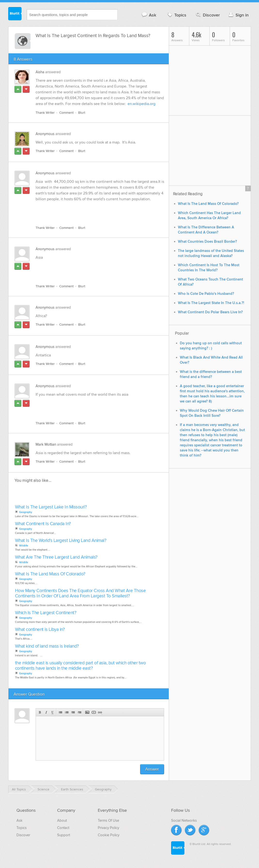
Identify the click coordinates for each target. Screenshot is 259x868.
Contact (63, 828)
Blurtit (15, 14)
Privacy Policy (108, 828)
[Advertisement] (91, 211)
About (62, 820)
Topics (176, 15)
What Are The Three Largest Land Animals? (56, 557)
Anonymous (45, 134)
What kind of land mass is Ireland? (47, 646)
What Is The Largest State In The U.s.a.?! (211, 303)
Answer (152, 769)
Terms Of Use (108, 820)
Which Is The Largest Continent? (46, 613)
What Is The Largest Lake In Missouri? (51, 507)
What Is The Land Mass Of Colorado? (50, 574)
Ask (149, 15)
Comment (66, 113)
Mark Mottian (46, 444)
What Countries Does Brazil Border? (207, 242)
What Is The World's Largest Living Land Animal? (61, 541)
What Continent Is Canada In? (43, 524)
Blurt (82, 113)
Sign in (238, 15)
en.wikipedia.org (141, 104)
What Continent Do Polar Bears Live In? (210, 312)
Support (64, 835)
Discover (207, 15)
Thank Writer (45, 113)
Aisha (40, 72)
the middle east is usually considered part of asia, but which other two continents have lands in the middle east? (80, 666)
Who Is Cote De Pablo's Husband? (206, 294)
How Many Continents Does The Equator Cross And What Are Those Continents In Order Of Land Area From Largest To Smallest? (80, 593)
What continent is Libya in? (40, 630)
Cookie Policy (109, 835)
